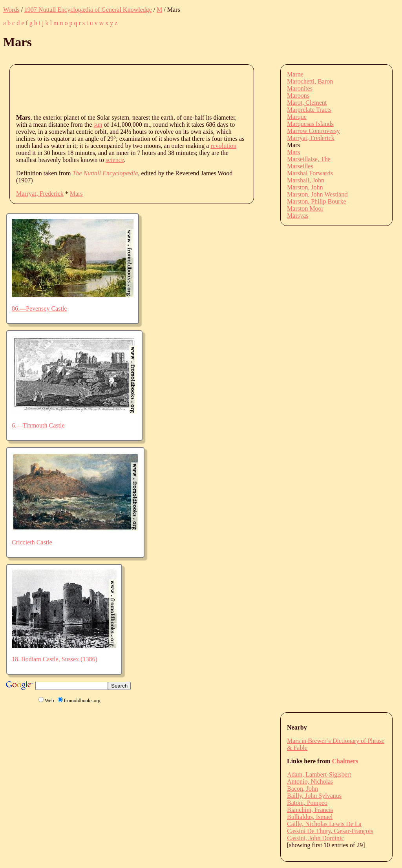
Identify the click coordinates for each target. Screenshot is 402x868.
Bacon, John (302, 789)
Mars (76, 194)
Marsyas (298, 216)
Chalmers (345, 761)
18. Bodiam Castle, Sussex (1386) (55, 659)
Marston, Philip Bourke (317, 201)
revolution (223, 146)
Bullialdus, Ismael (310, 817)
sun (98, 125)
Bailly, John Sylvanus (314, 796)
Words (11, 10)
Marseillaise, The (309, 159)
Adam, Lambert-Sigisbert (319, 774)
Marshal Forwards (310, 173)
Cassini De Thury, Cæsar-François (330, 831)
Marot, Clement (307, 103)
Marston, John (305, 187)
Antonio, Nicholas (310, 782)
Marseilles (300, 166)
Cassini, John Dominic (315, 838)
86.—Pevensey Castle (39, 308)
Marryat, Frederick (40, 194)
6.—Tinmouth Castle (38, 425)
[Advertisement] (159, 89)
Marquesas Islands (310, 124)
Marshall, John (306, 180)
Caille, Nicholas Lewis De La (324, 824)
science (115, 160)
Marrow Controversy (313, 131)
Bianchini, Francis (310, 810)
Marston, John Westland (317, 194)
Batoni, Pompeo (307, 803)
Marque (297, 117)
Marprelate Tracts (309, 110)
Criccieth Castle (32, 542)
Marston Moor (305, 208)
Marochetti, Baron (310, 81)
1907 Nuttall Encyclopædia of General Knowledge (88, 10)
